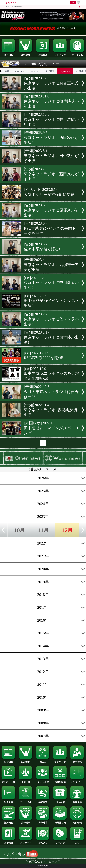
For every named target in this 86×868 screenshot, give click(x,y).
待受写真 (43, 801)
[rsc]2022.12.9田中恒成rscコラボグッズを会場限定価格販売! (52, 374)
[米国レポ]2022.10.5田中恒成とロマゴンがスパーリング (51, 428)
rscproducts (65, 71)
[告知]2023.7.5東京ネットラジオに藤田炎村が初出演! (51, 174)
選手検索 (77, 761)
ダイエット (35, 71)
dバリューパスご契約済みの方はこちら (16, 7)
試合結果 (26, 54)
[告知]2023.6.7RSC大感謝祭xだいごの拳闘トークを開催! (50, 228)
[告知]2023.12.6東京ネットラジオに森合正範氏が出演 (51, 83)
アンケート (26, 842)
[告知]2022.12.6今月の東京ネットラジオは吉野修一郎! (51, 392)
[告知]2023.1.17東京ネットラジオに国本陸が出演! (51, 337)
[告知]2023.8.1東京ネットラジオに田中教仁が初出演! (51, 156)
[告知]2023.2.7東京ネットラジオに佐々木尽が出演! (51, 319)
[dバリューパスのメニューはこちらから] (79, 3)
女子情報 (50, 71)
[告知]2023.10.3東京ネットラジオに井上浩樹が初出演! (51, 119)
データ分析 (77, 54)
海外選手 (43, 822)
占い (77, 842)
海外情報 (77, 822)
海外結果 (26, 822)
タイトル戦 (43, 781)
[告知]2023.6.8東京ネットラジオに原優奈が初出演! (51, 210)
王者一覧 (26, 781)
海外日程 (9, 822)
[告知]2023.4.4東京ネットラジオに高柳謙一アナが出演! (51, 265)
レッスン (60, 842)
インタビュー (77, 781)
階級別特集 (60, 781)
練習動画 (43, 54)
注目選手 (77, 801)
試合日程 (9, 54)
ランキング (60, 54)
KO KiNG (19, 71)
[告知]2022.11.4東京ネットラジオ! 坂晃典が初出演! (50, 410)
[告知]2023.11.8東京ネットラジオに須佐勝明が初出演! (51, 101)
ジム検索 (60, 801)
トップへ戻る (20, 854)
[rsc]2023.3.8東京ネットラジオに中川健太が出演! (51, 283)
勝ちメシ (43, 842)
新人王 (43, 761)
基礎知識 (9, 842)
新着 (7, 71)
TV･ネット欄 (9, 781)
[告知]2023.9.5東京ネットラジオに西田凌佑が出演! (51, 138)
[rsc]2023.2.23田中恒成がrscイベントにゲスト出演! (52, 301)
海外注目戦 (60, 822)
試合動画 (9, 801)
